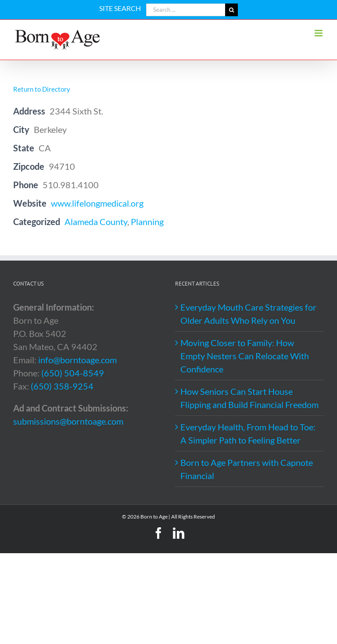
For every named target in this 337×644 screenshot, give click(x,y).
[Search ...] (186, 10)
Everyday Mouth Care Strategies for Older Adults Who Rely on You (248, 314)
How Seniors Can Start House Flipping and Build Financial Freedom (249, 398)
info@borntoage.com (77, 360)
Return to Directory (42, 89)
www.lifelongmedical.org (97, 203)
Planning (147, 222)
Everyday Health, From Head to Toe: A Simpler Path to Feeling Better (248, 433)
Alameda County (96, 222)
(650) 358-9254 (62, 386)
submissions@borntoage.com (68, 421)
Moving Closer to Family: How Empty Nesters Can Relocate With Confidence (245, 356)
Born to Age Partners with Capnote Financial (247, 469)
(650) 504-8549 (73, 373)
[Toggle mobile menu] (319, 33)
